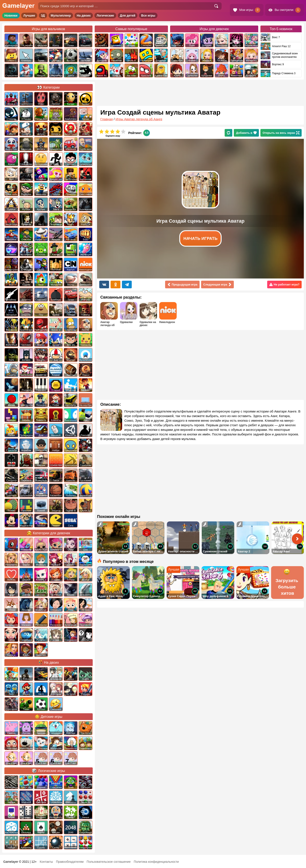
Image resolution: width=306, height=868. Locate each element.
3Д (43, 15)
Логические (105, 15)
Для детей (128, 15)
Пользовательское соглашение (109, 862)
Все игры (148, 15)
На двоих (84, 15)
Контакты (46, 862)
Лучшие (29, 15)
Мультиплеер (61, 15)
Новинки (11, 15)
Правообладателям (70, 862)
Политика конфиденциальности (156, 862)
